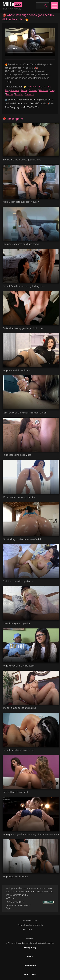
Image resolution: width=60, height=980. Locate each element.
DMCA (30, 957)
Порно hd (10, 908)
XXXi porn (10, 898)
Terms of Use (30, 966)
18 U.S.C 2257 (30, 975)
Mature (10, 94)
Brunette (15, 90)
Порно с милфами (15, 902)
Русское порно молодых (18, 905)
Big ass (43, 87)
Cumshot (29, 94)
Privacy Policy (30, 948)
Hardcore (44, 90)
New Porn (32, 87)
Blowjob (19, 94)
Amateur (33, 90)
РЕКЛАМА (48, 902)
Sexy (53, 90)
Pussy (24, 90)
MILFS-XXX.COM (30, 921)
